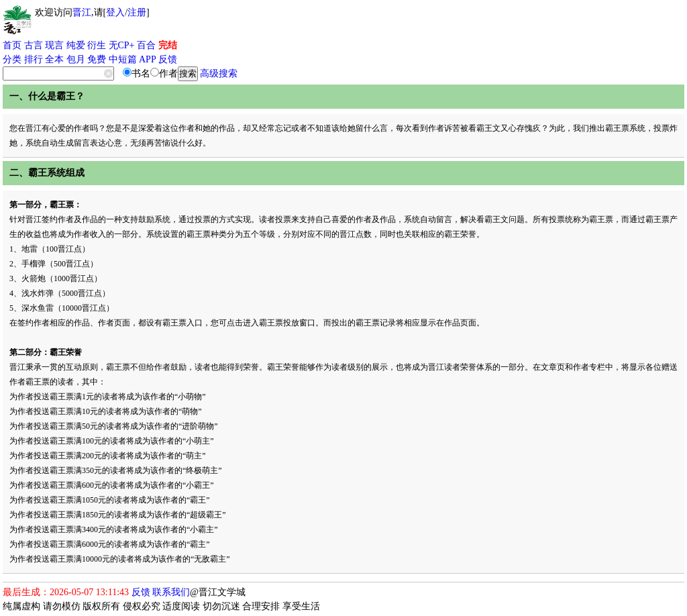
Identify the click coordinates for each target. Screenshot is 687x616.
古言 (34, 45)
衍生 (97, 45)
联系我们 (171, 592)
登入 (115, 12)
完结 (168, 45)
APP (148, 59)
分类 (12, 59)
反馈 (168, 59)
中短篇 (123, 59)
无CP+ (122, 45)
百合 (146, 45)
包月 (76, 59)
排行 (34, 59)
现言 (54, 45)
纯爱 (76, 45)
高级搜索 (219, 73)
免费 (97, 59)
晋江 (82, 12)
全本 (54, 59)
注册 (137, 12)
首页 (12, 45)
